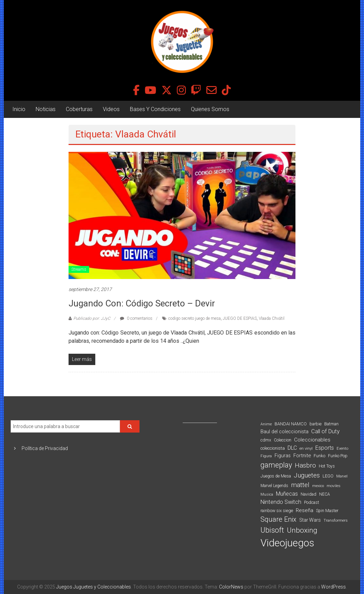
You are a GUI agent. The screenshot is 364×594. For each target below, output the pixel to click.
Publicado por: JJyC (92, 318)
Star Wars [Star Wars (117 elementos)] (310, 520)
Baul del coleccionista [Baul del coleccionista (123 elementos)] (284, 432)
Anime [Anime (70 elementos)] (266, 424)
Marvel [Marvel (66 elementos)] (342, 476)
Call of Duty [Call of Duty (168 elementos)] (325, 431)
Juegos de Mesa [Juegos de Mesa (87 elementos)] (276, 476)
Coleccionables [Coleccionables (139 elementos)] (312, 440)
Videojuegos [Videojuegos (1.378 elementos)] (287, 543)
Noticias (46, 109)
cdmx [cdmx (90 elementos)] (266, 440)
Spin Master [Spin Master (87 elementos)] (327, 511)
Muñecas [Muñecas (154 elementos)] (287, 494)
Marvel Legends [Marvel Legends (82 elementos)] (274, 486)
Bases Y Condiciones (155, 109)
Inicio (19, 109)
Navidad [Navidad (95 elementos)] (308, 494)
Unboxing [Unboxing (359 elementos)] (302, 530)
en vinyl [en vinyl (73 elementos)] (306, 448)
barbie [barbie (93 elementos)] (316, 424)
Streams (79, 269)
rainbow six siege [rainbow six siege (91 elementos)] (277, 511)
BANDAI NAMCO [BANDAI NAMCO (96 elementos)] (291, 424)
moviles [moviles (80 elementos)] (333, 486)
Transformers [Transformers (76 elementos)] (336, 520)
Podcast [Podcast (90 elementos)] (312, 502)
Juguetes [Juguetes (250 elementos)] (307, 475)
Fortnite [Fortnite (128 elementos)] (302, 456)
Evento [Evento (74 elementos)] (342, 448)
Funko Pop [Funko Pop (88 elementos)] (338, 456)
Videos (111, 109)
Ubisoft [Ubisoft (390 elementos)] (272, 530)
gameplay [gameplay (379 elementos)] (276, 465)
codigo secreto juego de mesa (195, 318)
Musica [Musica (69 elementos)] (267, 494)
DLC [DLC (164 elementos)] (292, 448)
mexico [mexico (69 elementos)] (318, 486)
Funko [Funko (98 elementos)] (319, 456)
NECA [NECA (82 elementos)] (324, 494)
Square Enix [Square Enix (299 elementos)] (278, 519)
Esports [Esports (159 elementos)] (325, 448)
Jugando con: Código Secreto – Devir (142, 303)
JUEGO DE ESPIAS (240, 318)
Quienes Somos (210, 109)
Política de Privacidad (45, 448)
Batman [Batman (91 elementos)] (331, 424)
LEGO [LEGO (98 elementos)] (328, 476)
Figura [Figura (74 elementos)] (266, 456)
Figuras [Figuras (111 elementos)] (283, 456)
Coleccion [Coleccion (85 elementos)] (283, 440)
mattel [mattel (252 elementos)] (300, 485)
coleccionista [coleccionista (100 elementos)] (273, 448)
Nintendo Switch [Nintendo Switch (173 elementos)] (281, 502)
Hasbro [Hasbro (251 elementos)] (305, 465)
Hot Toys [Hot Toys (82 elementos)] (327, 466)
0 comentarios (136, 318)
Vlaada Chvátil (272, 318)
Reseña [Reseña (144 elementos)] (305, 510)
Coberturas (79, 109)
